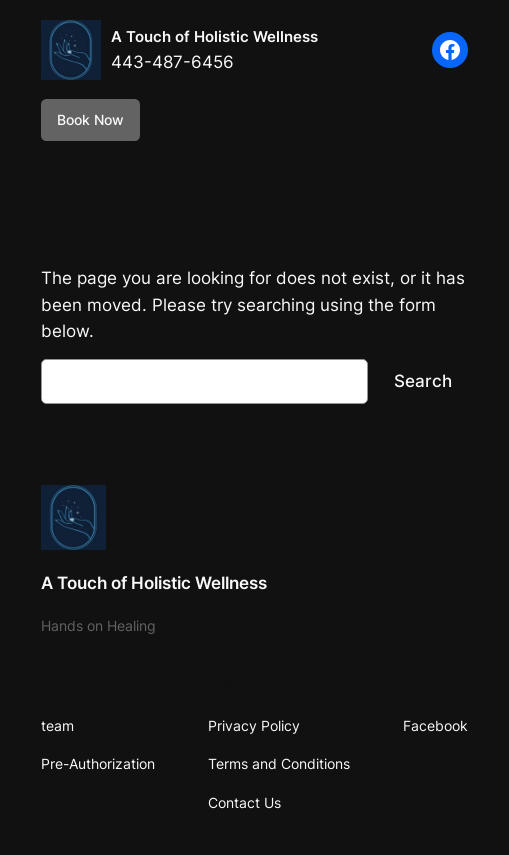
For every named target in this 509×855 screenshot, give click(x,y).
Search (423, 381)
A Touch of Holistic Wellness (214, 36)
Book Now (90, 119)
